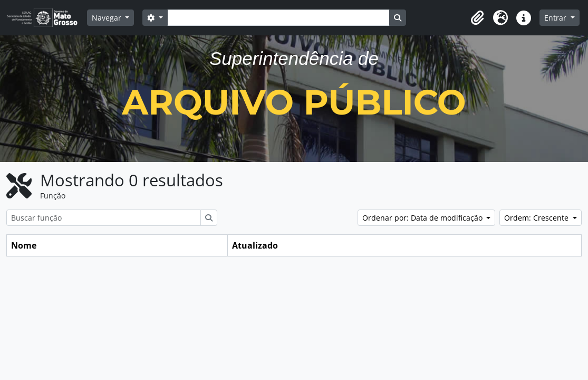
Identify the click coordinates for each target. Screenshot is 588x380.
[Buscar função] (104, 218)
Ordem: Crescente (537, 218)
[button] (477, 18)
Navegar (108, 18)
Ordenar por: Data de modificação (423, 218)
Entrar (556, 18)
